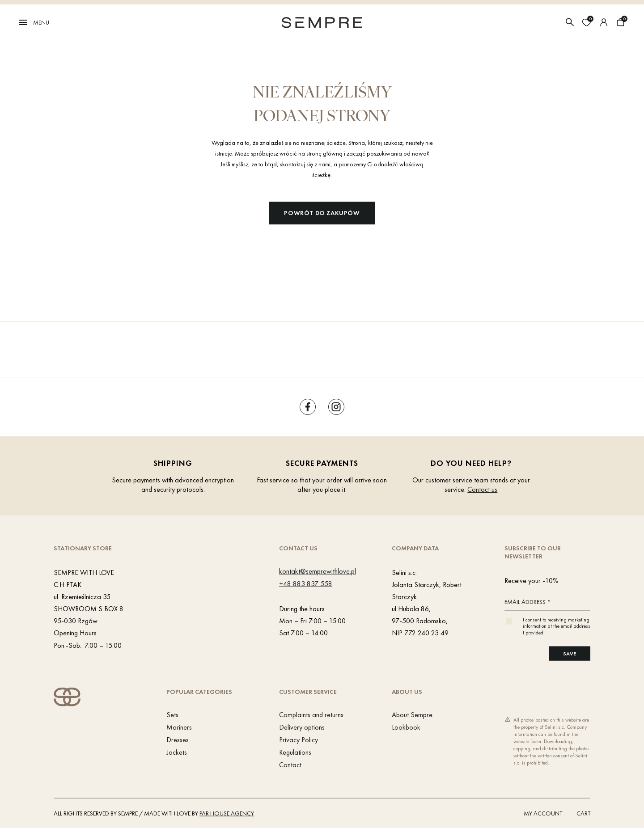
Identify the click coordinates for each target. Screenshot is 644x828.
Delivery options (302, 727)
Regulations (295, 752)
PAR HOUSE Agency (227, 813)
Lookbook (406, 727)
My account (543, 813)
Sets (172, 715)
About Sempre (412, 715)
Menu (34, 22)
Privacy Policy (299, 740)
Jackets (177, 752)
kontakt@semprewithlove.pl (318, 571)
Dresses (178, 740)
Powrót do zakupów (322, 213)
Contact (290, 765)
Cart (583, 813)
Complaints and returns (311, 715)
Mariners (179, 727)
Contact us (482, 489)
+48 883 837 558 (306, 583)
